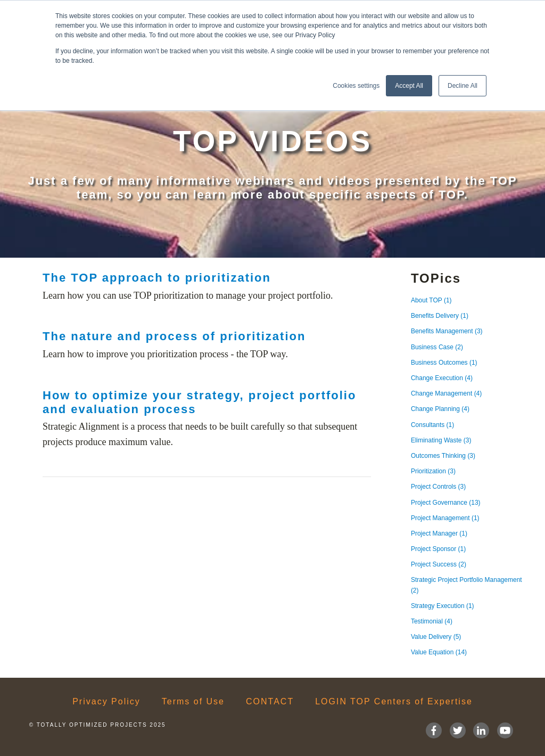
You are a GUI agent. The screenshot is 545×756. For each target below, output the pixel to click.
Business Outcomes (444, 363)
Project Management (445, 518)
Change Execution (442, 378)
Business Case (437, 347)
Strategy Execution (443, 606)
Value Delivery (436, 637)
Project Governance (446, 503)
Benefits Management (447, 331)
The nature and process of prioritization (174, 336)
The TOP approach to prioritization (157, 278)
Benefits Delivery (440, 316)
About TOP (431, 300)
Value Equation (439, 652)
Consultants (432, 425)
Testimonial (432, 621)
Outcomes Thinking (443, 456)
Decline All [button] (463, 86)
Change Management (446, 393)
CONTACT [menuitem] (270, 702)
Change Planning (440, 409)
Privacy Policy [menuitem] (106, 702)
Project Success (439, 564)
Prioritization (433, 471)
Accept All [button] (409, 86)
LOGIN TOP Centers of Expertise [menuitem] (394, 702)
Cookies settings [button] (356, 86)
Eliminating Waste (441, 440)
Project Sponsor (438, 549)
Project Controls (438, 487)
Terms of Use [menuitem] (193, 702)
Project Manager (439, 533)
